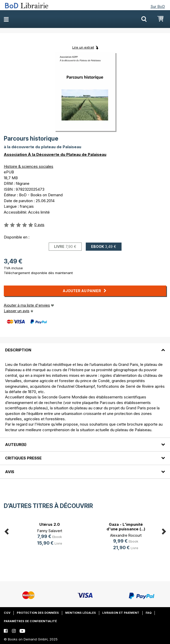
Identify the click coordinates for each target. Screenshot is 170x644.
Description (18, 350)
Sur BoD (158, 6)
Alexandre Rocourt (126, 535)
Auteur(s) (16, 445)
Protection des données (38, 613)
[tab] (85, 347)
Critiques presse (23, 458)
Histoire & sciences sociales (29, 166)
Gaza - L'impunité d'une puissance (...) (126, 527)
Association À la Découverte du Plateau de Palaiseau (55, 154)
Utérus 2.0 (50, 524)
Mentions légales (81, 613)
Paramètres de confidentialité (30, 621)
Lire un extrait (83, 47)
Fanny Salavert (50, 531)
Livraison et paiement (121, 613)
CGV (7, 613)
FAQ (149, 613)
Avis (10, 472)
